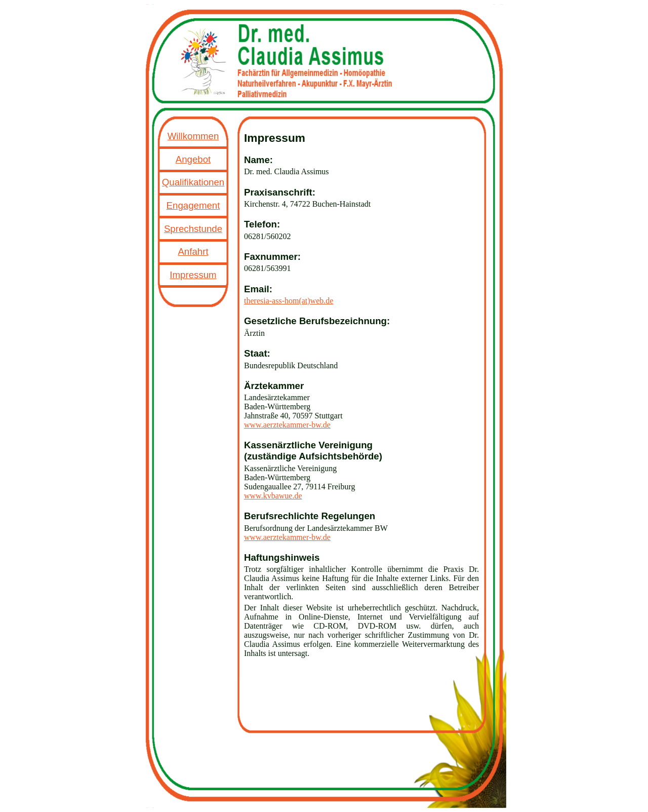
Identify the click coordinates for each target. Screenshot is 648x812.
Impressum (193, 275)
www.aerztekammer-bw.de (287, 425)
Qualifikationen (193, 182)
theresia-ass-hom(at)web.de (289, 301)
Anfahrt (193, 252)
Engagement (193, 205)
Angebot (193, 159)
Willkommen (193, 136)
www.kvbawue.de (273, 496)
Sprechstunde (193, 229)
